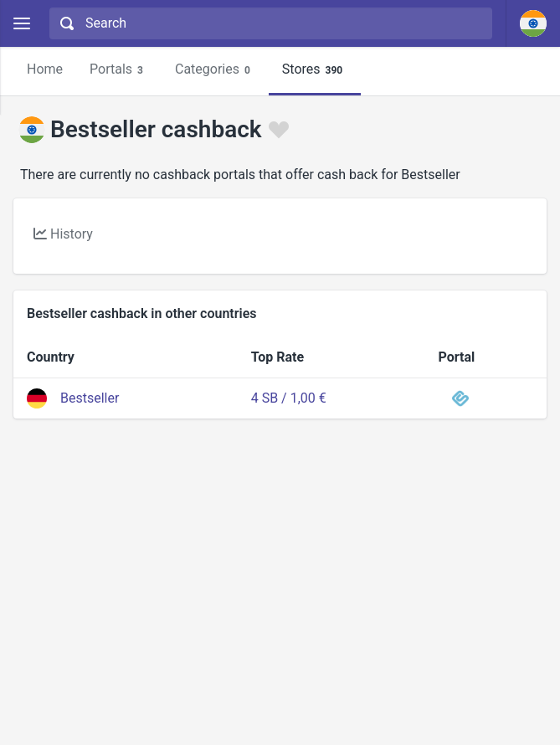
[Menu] (21, 24)
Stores (315, 70)
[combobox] (269, 23)
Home (45, 69)
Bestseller (90, 398)
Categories (215, 70)
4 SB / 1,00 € (289, 398)
